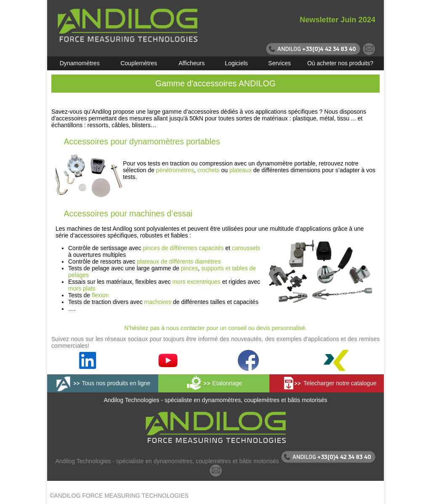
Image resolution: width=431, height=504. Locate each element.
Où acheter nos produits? (340, 63)
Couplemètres (139, 63)
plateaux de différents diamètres (179, 261)
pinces (189, 268)
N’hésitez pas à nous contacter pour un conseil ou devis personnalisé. (215, 328)
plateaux (241, 170)
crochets (209, 170)
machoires (158, 302)
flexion (100, 295)
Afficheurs (192, 63)
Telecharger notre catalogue (340, 383)
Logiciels (236, 63)
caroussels (246, 248)
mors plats (82, 288)
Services (279, 63)
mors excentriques (196, 282)
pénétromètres (175, 170)
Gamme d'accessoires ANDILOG (215, 83)
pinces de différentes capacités (183, 248)
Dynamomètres (80, 63)
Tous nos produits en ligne (116, 383)
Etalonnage (227, 383)
